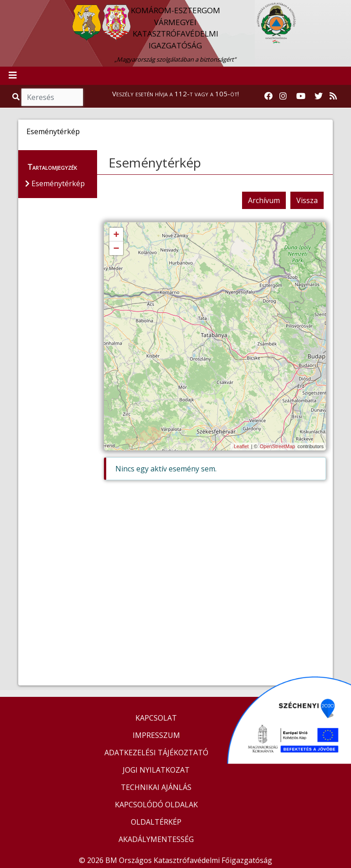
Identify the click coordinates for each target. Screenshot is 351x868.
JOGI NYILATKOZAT (156, 770)
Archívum (264, 200)
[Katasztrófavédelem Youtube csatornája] (301, 96)
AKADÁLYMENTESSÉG (156, 839)
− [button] (116, 249)
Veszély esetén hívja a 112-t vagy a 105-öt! (175, 94)
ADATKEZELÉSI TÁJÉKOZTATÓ (156, 753)
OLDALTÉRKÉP (156, 822)
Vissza (307, 200)
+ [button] (116, 235)
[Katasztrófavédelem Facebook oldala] (268, 96)
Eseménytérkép (155, 162)
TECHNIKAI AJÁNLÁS (156, 787)
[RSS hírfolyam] (333, 96)
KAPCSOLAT (156, 718)
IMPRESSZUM (156, 735)
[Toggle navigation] (13, 76)
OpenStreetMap (278, 446)
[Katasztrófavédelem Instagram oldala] (283, 96)
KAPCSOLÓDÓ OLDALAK (156, 805)
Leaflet (241, 446)
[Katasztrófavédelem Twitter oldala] (319, 96)
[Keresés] (52, 97)
